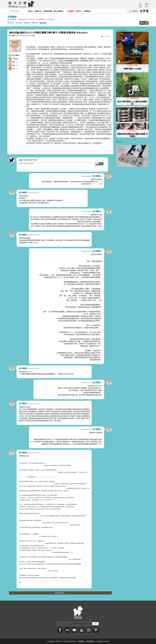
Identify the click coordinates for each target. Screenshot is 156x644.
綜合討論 (43, 23)
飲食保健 (19, 23)
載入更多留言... (60, 593)
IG (89, 630)
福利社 (30, 11)
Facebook (60, 630)
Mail (74, 630)
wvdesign (106, 641)
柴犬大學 (21, 4)
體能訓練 (27, 23)
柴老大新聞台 (58, 11)
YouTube (82, 630)
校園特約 (87, 11)
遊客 (21, 160)
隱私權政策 (90, 641)
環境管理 (11, 23)
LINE (67, 630)
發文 (142, 23)
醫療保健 (35, 23)
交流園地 (71, 11)
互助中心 (79, 11)
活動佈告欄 (47, 11)
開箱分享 (38, 11)
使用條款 (81, 641)
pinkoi (96, 630)
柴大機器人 (16, 55)
